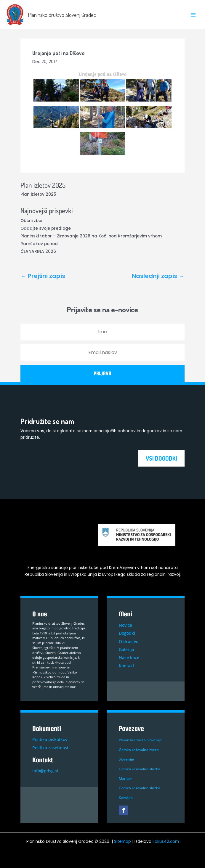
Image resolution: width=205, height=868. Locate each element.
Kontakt (126, 666)
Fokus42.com (166, 842)
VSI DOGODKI (161, 458)
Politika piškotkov (50, 739)
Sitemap (122, 842)
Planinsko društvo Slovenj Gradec (62, 15)
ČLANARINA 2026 (38, 251)
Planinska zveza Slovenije (140, 740)
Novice (125, 625)
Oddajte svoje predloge (46, 228)
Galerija (126, 649)
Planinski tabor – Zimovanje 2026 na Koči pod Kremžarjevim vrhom (91, 236)
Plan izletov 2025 (38, 194)
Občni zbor (32, 221)
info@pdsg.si (45, 771)
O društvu (129, 641)
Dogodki (127, 633)
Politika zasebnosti (51, 748)
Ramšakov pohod (39, 244)
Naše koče (129, 657)
